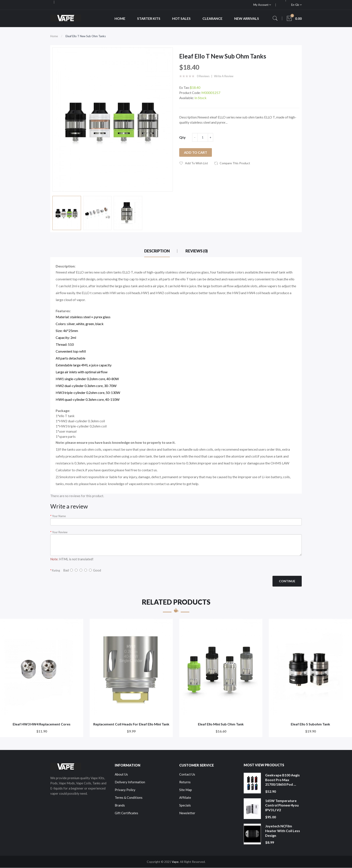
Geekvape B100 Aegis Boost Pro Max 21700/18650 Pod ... (282, 780)
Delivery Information (130, 782)
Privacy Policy (125, 790)
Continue (287, 581)
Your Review (60, 532)
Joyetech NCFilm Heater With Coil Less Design (283, 831)
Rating (56, 570)
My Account (262, 5)
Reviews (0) (197, 251)
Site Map (186, 790)
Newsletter (187, 813)
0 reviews (203, 76)
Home (54, 36)
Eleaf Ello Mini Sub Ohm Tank (221, 724)
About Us (121, 774)
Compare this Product (235, 163)
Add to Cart (196, 152)
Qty (182, 137)
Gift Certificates (126, 813)
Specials (185, 805)
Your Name (59, 516)
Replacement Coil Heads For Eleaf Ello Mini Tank (131, 724)
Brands (120, 805)
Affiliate (185, 797)
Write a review (224, 76)
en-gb (296, 5)
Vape (175, 862)
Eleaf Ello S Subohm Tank (310, 724)
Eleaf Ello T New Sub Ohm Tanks (86, 36)
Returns (185, 782)
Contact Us (187, 774)
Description (157, 251)
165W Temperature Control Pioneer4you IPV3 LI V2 (282, 805)
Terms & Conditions (129, 797)
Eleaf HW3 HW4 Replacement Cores (42, 724)
